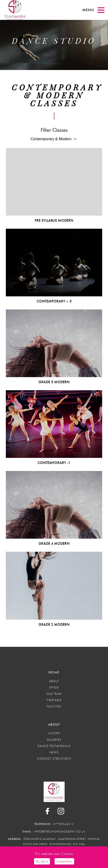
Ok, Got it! (42, 861)
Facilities (54, 706)
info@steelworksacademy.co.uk (60, 831)
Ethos (54, 687)
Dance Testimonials (54, 746)
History (54, 733)
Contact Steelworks (54, 759)
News (54, 752)
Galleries (54, 740)
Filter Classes (54, 130)
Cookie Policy (64, 861)
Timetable (54, 700)
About (54, 681)
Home (54, 672)
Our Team (54, 694)
